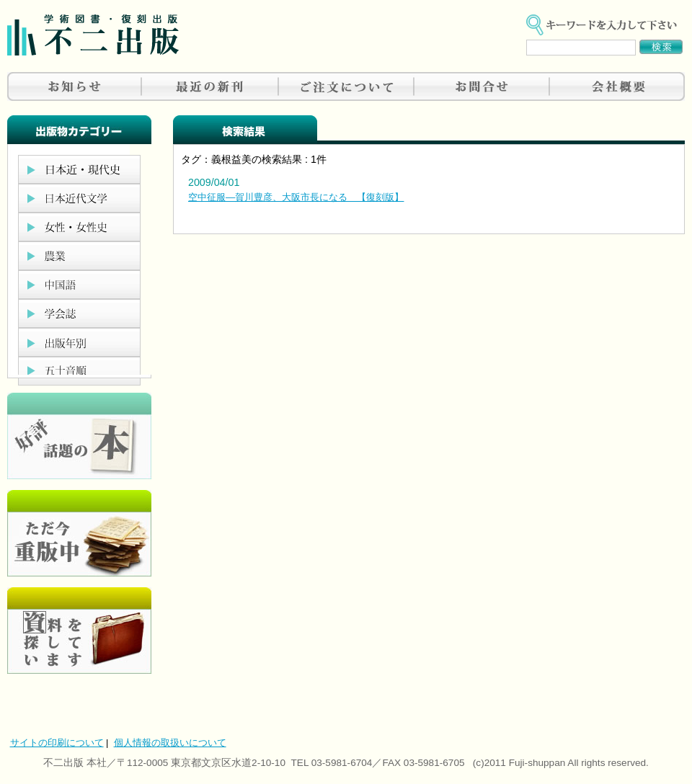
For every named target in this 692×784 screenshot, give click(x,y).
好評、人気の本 (79, 436)
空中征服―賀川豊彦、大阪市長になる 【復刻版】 (296, 197)
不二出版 (93, 35)
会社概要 (617, 86)
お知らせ (75, 86)
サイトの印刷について (57, 743)
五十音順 (79, 371)
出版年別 (79, 342)
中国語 (79, 285)
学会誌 (79, 313)
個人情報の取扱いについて (170, 743)
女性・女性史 (79, 227)
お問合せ (482, 86)
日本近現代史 (79, 169)
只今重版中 (79, 533)
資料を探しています (79, 631)
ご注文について (346, 86)
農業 (79, 256)
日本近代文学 (79, 198)
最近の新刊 (210, 86)
